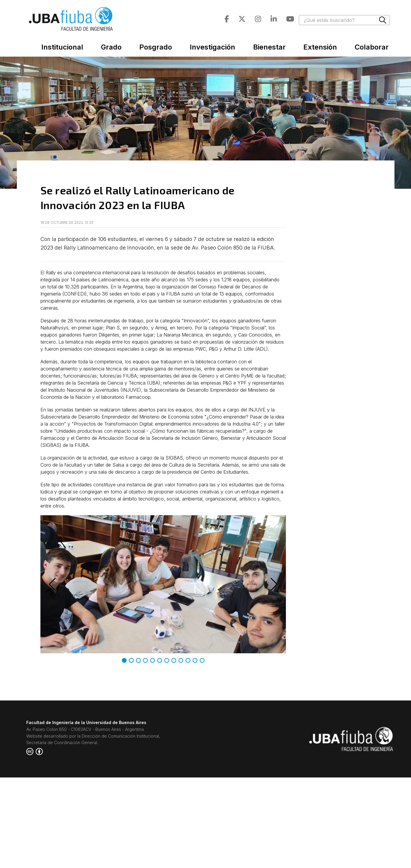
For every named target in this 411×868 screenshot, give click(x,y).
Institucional (62, 47)
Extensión (320, 47)
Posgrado (156, 47)
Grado (111, 47)
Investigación (212, 47)
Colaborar (372, 47)
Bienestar (269, 47)
